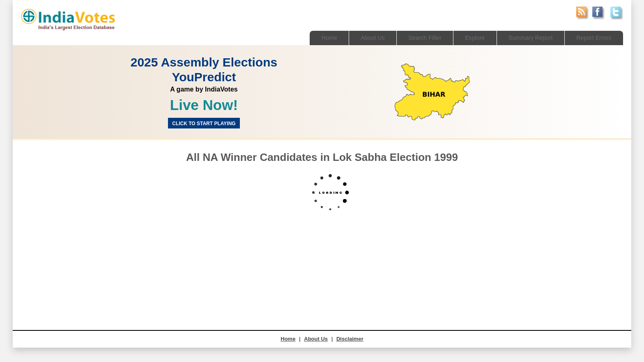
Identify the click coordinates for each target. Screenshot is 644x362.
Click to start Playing (204, 124)
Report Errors (593, 38)
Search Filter (416, 38)
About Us (362, 38)
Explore (468, 38)
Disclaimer (350, 339)
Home (317, 38)
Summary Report (526, 38)
